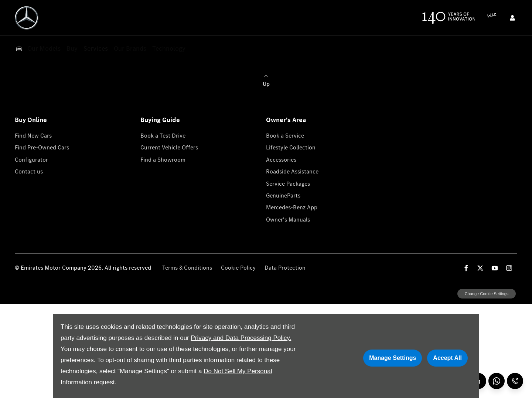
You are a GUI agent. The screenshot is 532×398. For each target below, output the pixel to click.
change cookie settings (487, 294)
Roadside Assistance (292, 171)
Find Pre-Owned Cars (42, 147)
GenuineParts (283, 195)
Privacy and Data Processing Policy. (241, 338)
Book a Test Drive (163, 136)
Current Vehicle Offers (169, 147)
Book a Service (285, 136)
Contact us (29, 171)
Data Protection (285, 268)
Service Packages (288, 184)
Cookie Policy (238, 268)
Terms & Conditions (187, 268)
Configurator (31, 160)
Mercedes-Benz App (292, 207)
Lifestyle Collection (291, 147)
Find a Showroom (163, 160)
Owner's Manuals (288, 220)
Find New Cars (33, 136)
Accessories (281, 160)
